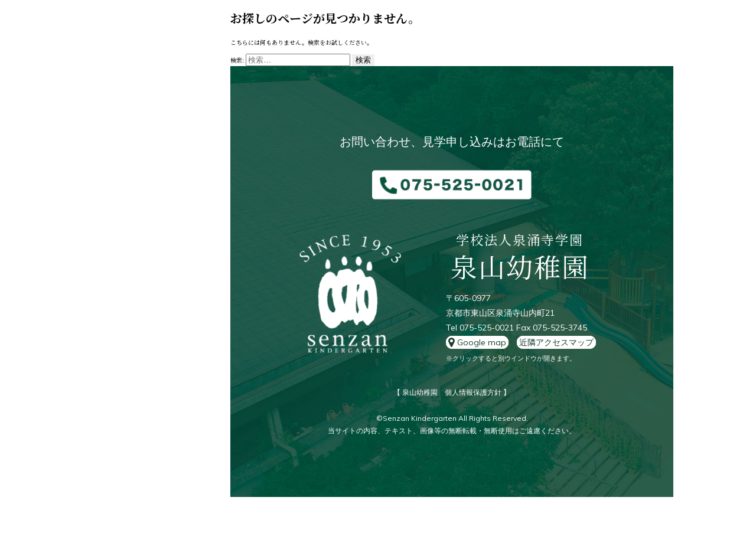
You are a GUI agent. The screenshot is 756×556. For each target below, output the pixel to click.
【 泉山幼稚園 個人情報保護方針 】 (452, 392)
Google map (477, 342)
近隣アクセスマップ (556, 342)
